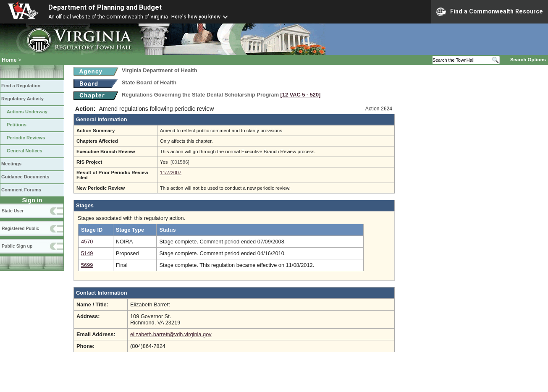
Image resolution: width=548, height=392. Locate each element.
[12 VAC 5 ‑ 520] (301, 95)
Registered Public (20, 228)
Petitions (17, 125)
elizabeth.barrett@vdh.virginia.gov (171, 334)
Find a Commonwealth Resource (490, 12)
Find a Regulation (21, 86)
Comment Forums (21, 190)
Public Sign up (17, 246)
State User (13, 211)
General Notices (25, 151)
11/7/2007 (171, 172)
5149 (87, 253)
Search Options (528, 60)
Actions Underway (27, 112)
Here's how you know (196, 17)
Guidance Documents (25, 177)
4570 (87, 242)
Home (9, 60)
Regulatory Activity (22, 99)
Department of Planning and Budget (105, 7)
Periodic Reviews (26, 138)
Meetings (11, 164)
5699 (87, 265)
